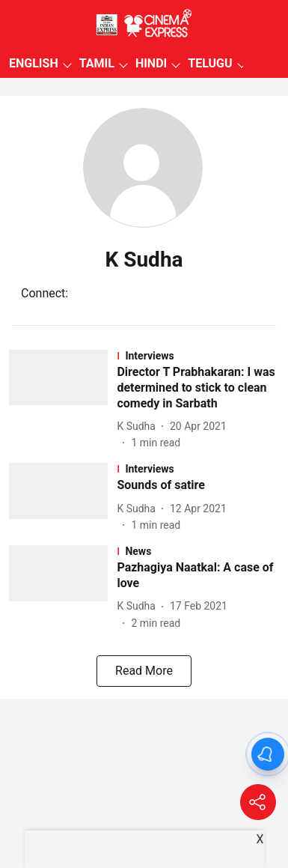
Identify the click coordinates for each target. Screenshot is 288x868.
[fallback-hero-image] (63, 400)
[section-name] (198, 356)
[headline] (198, 388)
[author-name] (139, 427)
